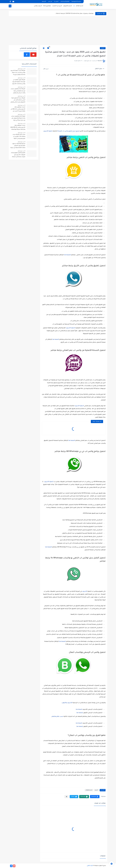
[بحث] (10, 6)
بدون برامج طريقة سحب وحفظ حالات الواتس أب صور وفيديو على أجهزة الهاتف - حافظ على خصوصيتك (19, 137)
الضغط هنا (67, 255)
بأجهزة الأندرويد (48, 131)
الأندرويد (85, 591)
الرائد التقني (90, 866)
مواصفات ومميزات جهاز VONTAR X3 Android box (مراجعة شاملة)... (74, 14)
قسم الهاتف (79, 6)
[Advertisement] (58, 31)
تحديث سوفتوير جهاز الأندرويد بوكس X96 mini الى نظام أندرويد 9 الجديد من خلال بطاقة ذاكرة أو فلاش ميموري (18, 109)
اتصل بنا (56, 2)
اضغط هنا (79, 709)
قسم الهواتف (89, 790)
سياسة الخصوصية (76, 2)
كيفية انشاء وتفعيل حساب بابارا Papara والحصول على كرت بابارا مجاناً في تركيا (18, 118)
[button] (95, 797)
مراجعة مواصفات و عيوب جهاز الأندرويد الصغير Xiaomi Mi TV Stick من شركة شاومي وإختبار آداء (18, 146)
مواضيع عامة (47, 6)
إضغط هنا (80, 713)
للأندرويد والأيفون (67, 703)
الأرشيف (44, 2)
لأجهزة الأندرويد (70, 328)
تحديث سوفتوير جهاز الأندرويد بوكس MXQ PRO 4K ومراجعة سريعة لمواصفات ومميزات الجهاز (18, 128)
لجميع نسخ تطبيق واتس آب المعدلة (69, 131)
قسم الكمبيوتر (68, 6)
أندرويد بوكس (38, 6)
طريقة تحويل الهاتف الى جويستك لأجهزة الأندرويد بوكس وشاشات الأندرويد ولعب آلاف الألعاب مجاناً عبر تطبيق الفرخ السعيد (18, 82)
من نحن (50, 2)
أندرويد (103, 48)
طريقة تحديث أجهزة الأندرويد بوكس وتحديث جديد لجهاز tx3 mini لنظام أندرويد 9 (18, 73)
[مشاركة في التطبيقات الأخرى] (67, 797)
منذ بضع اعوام (21, 69)
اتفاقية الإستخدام (65, 2)
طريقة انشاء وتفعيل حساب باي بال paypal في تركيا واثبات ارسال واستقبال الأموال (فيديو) (18, 91)
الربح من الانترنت (57, 6)
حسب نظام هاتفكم (58, 717)
